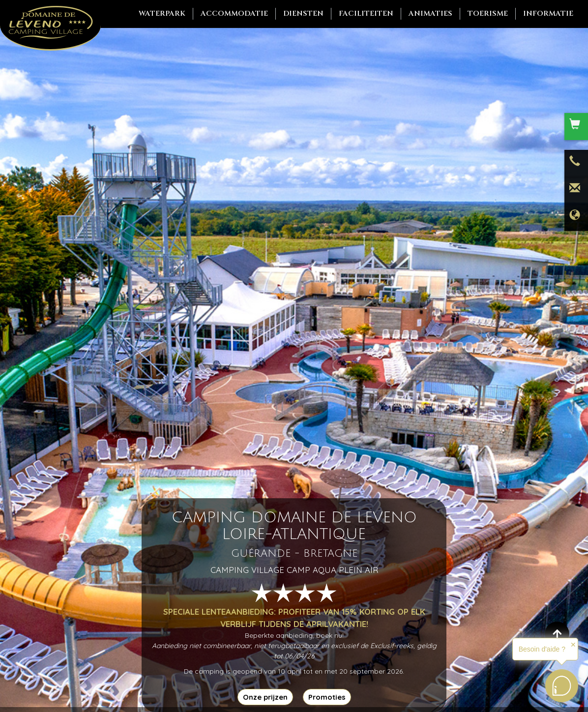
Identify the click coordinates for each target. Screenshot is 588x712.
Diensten (303, 14)
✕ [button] (573, 645)
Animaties (430, 14)
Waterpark (162, 14)
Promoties (327, 697)
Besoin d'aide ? (542, 649)
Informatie (548, 14)
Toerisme (488, 14)
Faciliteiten (366, 14)
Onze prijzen (265, 697)
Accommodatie (234, 14)
